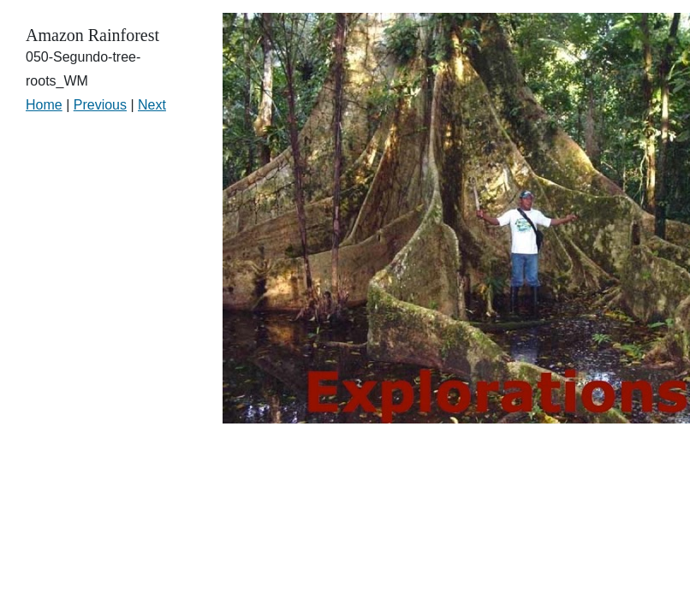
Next (152, 105)
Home (44, 105)
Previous (100, 105)
